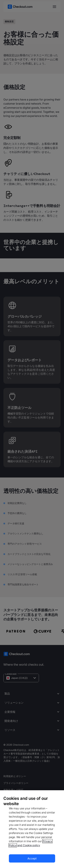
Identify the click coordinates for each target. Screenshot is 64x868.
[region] (32, 829)
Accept (32, 858)
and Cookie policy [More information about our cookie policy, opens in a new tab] (29, 845)
